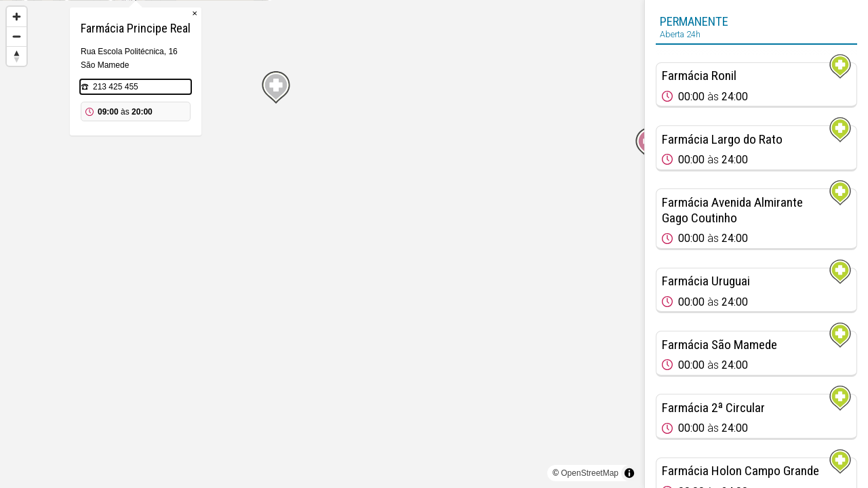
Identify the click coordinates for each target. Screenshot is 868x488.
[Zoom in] (17, 17)
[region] (322, 244)
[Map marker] (172, 156)
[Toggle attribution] (629, 473)
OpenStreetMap (590, 473)
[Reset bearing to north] (17, 56)
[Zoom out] (17, 36)
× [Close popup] (381, 81)
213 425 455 (302, 155)
